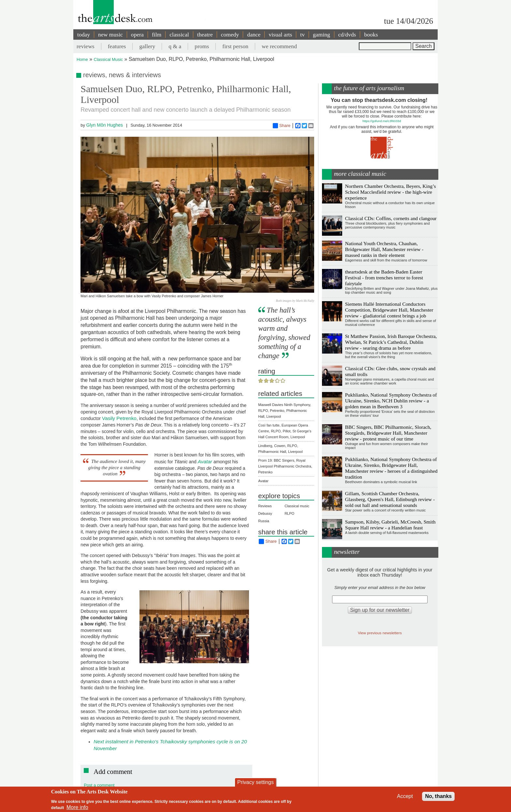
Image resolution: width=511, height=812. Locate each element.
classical (179, 35)
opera (137, 35)
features (117, 46)
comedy (230, 35)
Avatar (263, 481)
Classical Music (109, 59)
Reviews (265, 506)
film (157, 35)
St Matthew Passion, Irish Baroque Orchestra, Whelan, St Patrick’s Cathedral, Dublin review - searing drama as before (391, 342)
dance (254, 35)
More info (77, 807)
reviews (86, 46)
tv (302, 35)
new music (110, 35)
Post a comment (99, 785)
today (84, 35)
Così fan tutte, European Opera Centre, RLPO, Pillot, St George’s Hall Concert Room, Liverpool (285, 431)
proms (202, 46)
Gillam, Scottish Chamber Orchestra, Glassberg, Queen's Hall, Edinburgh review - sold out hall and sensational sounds (390, 499)
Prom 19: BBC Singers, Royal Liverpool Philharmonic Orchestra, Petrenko (285, 466)
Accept (405, 796)
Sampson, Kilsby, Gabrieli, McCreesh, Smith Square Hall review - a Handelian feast (390, 525)
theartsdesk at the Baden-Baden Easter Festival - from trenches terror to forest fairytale (384, 278)
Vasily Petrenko (119, 418)
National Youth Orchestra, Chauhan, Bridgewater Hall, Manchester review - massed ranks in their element (384, 249)
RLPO (289, 513)
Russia (264, 521)
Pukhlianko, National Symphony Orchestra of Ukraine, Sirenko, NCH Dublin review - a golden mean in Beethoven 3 (391, 401)
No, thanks (438, 796)
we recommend (279, 46)
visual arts (280, 35)
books (371, 35)
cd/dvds (347, 35)
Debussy (265, 513)
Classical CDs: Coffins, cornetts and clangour (391, 218)
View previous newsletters (380, 633)
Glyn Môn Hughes (104, 125)
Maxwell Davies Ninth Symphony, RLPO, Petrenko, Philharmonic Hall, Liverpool (285, 411)
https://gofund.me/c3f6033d (382, 121)
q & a (175, 46)
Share (282, 126)
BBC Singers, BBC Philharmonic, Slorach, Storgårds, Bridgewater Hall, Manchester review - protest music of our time (388, 433)
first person (235, 46)
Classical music (297, 506)
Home (82, 59)
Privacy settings (255, 782)
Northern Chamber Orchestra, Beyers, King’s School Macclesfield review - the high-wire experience (391, 192)
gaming (321, 35)
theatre (205, 35)
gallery (147, 46)
